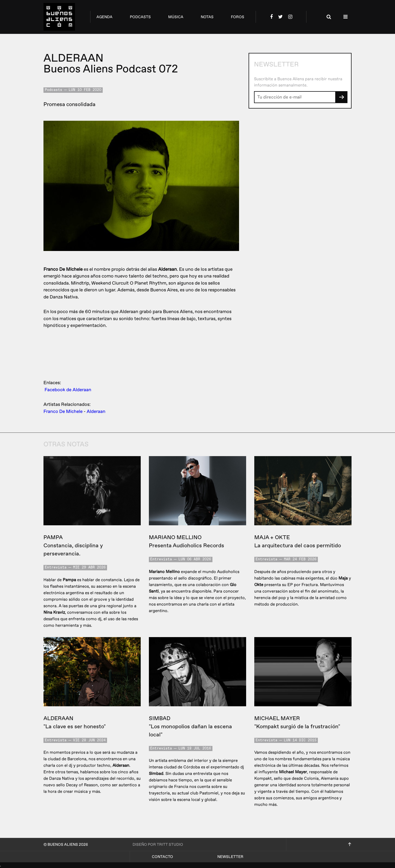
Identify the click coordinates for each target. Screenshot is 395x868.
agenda (104, 17)
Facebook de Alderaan (68, 390)
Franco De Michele (63, 411)
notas (207, 17)
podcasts (140, 17)
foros (238, 17)
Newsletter (230, 857)
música (176, 17)
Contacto (162, 857)
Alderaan (96, 411)
